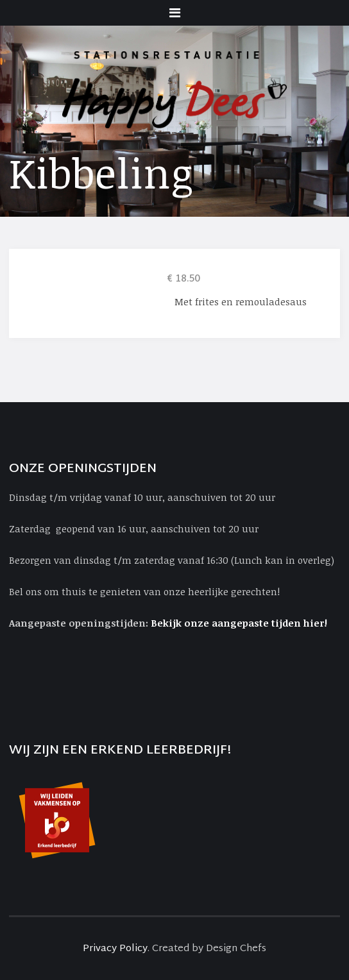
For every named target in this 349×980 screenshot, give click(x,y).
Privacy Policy (115, 949)
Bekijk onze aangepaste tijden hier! (240, 623)
